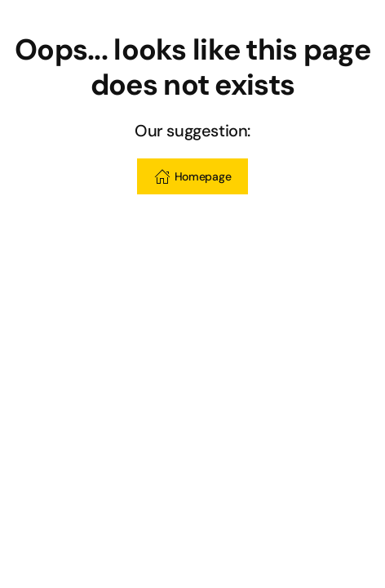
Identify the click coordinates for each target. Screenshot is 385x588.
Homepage (193, 176)
